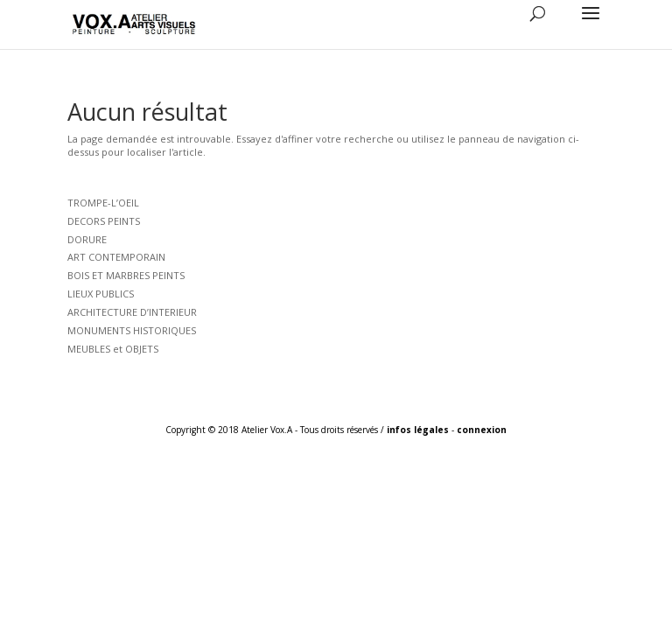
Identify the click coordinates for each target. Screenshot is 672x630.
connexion (482, 430)
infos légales (418, 430)
